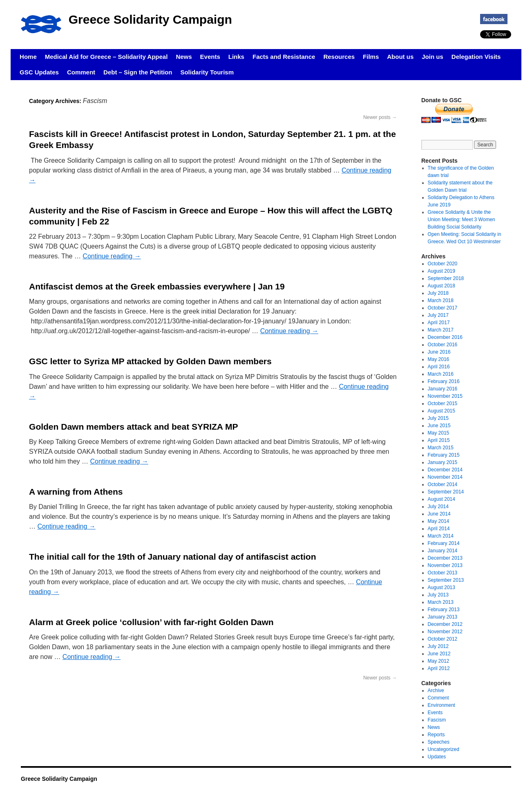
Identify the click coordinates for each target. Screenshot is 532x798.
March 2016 (441, 374)
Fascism (437, 720)
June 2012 (439, 654)
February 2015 (444, 455)
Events (210, 57)
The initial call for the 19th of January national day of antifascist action (172, 557)
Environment (441, 705)
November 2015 (445, 396)
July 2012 (438, 646)
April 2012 (439, 668)
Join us (433, 57)
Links (236, 57)
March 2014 (441, 536)
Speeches (439, 742)
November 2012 (445, 632)
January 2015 (443, 462)
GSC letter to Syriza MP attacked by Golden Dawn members (150, 361)
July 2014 (438, 507)
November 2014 (445, 477)
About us (400, 57)
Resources (339, 57)
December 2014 (445, 470)
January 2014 (443, 551)
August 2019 (441, 271)
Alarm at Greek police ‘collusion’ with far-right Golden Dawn (151, 622)
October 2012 (443, 639)
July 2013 (438, 595)
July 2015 (438, 418)
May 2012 (439, 661)
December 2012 (445, 624)
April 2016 (439, 367)
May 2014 (439, 521)
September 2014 (446, 492)
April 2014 (439, 529)
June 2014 (439, 514)
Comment (81, 72)
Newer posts (380, 117)
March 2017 (441, 330)
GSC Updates (39, 72)
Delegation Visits (476, 57)
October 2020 (443, 264)
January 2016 (443, 389)
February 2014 (444, 543)
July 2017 (438, 315)
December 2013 (445, 558)
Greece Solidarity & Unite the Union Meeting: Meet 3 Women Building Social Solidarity (462, 220)
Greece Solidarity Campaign (150, 19)
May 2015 (439, 433)
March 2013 (441, 602)
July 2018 (438, 293)
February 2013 (444, 610)
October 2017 (443, 308)
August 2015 (441, 411)
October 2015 (443, 403)
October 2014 (443, 484)
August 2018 (441, 286)
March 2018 (441, 300)
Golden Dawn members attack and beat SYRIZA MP (134, 427)
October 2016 (443, 345)
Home (28, 57)
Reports (436, 735)
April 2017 (439, 323)
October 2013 (443, 573)
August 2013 (441, 587)
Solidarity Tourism (207, 72)
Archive (436, 690)
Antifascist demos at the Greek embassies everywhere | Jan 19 (157, 286)
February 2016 (444, 381)
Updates (437, 757)
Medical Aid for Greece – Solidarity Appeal (106, 57)
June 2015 (439, 426)
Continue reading (112, 256)
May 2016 (439, 359)
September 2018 (446, 278)
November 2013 (445, 565)
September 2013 (446, 580)
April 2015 (439, 440)
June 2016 (439, 352)
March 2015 (441, 448)
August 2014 (441, 499)
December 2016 (445, 337)
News (184, 57)
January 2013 (443, 617)
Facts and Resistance (284, 57)
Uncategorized (444, 749)
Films (371, 57)
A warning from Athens (76, 492)
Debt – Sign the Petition (138, 72)
